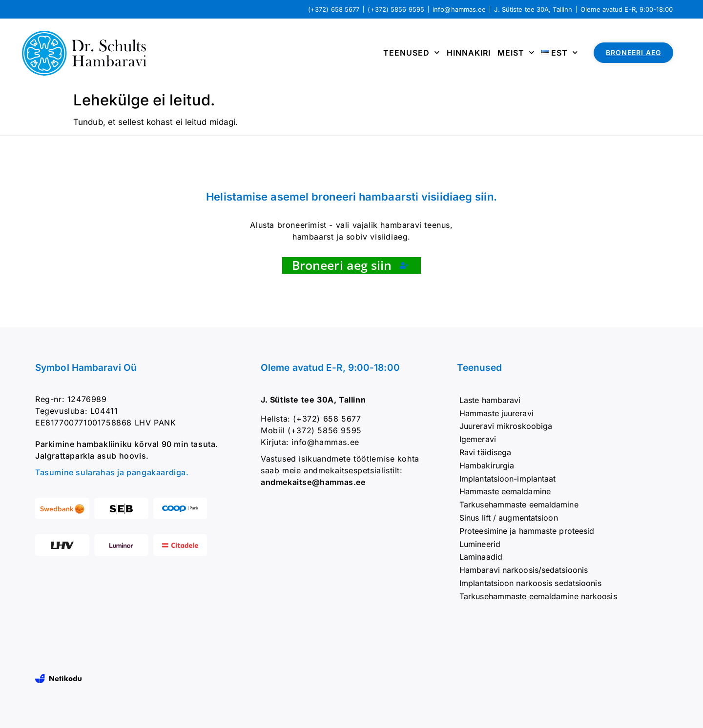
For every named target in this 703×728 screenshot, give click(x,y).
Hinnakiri (469, 53)
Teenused (412, 53)
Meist (516, 53)
